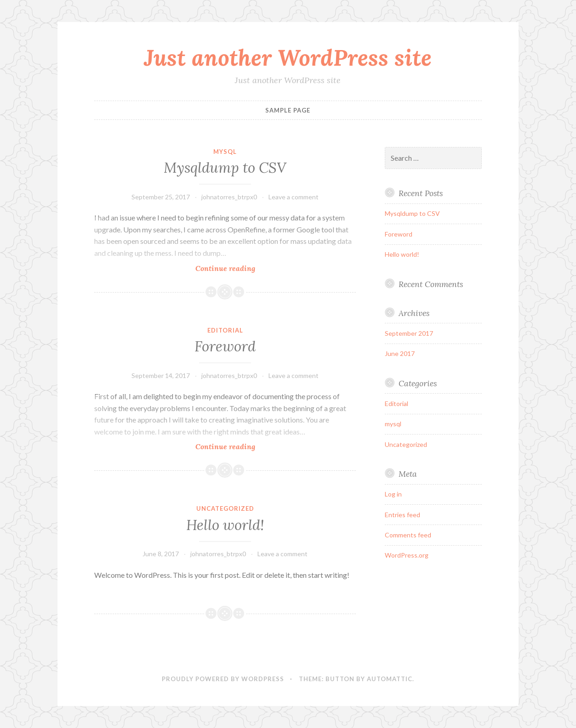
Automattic (390, 679)
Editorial (225, 330)
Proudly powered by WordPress (223, 679)
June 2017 (400, 353)
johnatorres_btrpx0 (229, 197)
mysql (225, 152)
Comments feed (408, 535)
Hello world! (225, 525)
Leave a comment (294, 197)
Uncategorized (225, 508)
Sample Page (288, 110)
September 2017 (409, 333)
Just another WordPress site (288, 57)
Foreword (225, 346)
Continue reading (245, 268)
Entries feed (402, 515)
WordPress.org (407, 555)
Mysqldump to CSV (225, 168)
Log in (393, 494)
